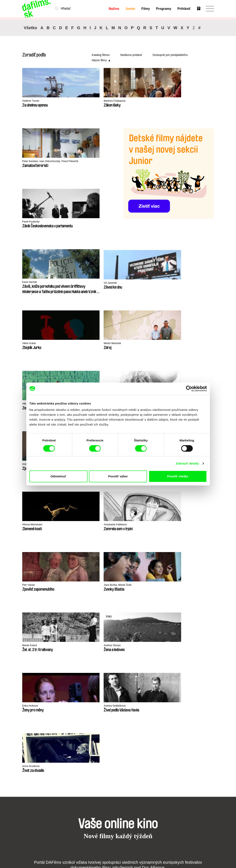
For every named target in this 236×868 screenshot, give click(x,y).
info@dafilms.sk (43, 812)
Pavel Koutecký (33, 162)
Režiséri (61, 764)
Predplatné (96, 745)
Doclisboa (55, 622)
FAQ (91, 756)
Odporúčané (64, 753)
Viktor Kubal (79, 222)
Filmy (145, 9)
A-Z (58, 742)
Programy (163, 9)
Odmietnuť (58, 476)
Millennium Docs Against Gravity (86, 623)
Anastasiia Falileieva (134, 344)
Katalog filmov (101, 55)
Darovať (94, 753)
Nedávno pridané (131, 55)
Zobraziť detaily (187, 463)
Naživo (114, 9)
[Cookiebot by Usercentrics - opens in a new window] (189, 389)
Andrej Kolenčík (180, 283)
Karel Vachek (80, 162)
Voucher (94, 749)
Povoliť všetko (178, 476)
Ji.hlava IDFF (167, 622)
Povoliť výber (118, 476)
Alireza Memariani (83, 344)
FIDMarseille (139, 622)
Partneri (28, 745)
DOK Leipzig (112, 622)
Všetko (31, 28)
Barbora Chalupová (84, 101)
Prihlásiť (184, 9)
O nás (27, 742)
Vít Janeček (30, 222)
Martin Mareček (33, 282)
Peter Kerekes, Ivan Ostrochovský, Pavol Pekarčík (140, 103)
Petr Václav (177, 344)
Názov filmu (99, 60)
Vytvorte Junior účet (122, 751)
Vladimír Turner (33, 101)
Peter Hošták (129, 283)
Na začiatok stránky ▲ (199, 737)
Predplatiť (198, 841)
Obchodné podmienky (30, 758)
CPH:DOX (28, 621)
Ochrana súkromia (29, 751)
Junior (130, 9)
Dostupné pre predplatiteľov (170, 55)
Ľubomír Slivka (32, 344)
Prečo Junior (124, 745)
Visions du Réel (196, 621)
